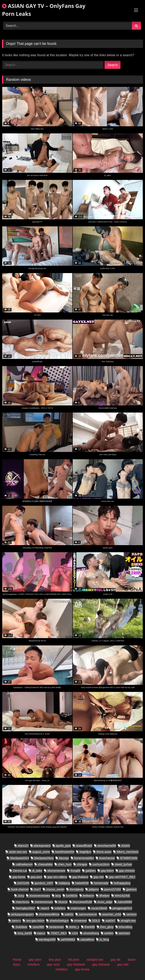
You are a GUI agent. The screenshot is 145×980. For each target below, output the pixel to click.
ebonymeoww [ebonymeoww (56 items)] (56, 871)
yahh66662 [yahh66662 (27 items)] (68, 939)
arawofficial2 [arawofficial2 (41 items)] (84, 846)
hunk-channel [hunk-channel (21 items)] (20, 889)
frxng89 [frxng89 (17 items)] (76, 871)
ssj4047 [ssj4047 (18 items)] (110, 921)
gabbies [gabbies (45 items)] (91, 871)
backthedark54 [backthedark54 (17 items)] (65, 852)
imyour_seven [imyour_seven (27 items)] (55, 889)
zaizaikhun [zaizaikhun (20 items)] (88, 939)
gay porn (35, 960)
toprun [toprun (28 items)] (41, 933)
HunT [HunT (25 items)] (37, 889)
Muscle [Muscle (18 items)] (63, 902)
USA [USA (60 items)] (75, 933)
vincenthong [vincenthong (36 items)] (91, 933)
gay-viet (123, 964)
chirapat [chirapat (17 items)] (82, 864)
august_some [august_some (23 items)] (41, 852)
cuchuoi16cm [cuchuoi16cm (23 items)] (101, 864)
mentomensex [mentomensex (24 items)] (44, 902)
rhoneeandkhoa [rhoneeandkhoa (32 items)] (49, 914)
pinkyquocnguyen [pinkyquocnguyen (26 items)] (23, 914)
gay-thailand (76, 964)
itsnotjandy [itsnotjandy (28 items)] (77, 889)
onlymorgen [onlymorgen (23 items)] (78, 908)
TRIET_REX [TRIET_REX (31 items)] (59, 933)
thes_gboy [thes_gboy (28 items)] (107, 927)
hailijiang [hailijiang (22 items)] (64, 883)
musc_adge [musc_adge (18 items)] (105, 902)
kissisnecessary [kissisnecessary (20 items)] (40, 896)
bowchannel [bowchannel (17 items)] (107, 858)
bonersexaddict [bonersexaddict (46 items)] (84, 858)
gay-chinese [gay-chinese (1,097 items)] (127, 871)
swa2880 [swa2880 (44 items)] (38, 927)
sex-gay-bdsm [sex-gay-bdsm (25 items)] (35, 921)
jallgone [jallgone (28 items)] (94, 889)
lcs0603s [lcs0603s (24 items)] (72, 896)
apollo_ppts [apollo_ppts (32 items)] (63, 846)
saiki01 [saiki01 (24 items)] (69, 914)
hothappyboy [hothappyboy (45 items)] (122, 883)
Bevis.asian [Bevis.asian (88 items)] (104, 852)
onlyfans (34, 964)
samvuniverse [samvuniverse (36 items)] (88, 914)
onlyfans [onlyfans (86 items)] (60, 908)
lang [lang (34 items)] (58, 896)
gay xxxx (53, 964)
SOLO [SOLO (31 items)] (96, 921)
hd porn (74, 960)
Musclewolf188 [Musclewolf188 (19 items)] (83, 902)
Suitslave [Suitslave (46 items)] (21, 927)
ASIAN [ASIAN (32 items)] (126, 846)
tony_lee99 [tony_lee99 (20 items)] (25, 933)
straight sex (95, 960)
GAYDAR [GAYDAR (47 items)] (23, 883)
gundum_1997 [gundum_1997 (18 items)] (44, 883)
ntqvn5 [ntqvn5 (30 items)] (45, 908)
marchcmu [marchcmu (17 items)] (23, 902)
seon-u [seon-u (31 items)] (16, 921)
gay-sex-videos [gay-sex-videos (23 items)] (57, 877)
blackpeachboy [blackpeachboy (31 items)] (44, 858)
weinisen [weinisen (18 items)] (124, 933)
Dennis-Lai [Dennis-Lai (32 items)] (20, 871)
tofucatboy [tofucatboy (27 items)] (126, 927)
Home (17, 960)
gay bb (116, 960)
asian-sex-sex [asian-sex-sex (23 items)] (18, 852)
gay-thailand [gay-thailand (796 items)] (80, 877)
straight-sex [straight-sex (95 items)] (128, 921)
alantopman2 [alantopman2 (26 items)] (42, 846)
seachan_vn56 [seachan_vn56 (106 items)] (112, 914)
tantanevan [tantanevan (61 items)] (57, 927)
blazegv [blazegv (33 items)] (64, 858)
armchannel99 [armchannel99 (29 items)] (107, 846)
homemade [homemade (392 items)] (101, 883)
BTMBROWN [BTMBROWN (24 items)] (129, 858)
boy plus (55, 960)
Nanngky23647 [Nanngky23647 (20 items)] (26, 908)
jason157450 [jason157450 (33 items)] (113, 889)
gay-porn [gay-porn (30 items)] (36, 877)
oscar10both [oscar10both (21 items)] (99, 908)
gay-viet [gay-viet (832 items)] (99, 877)
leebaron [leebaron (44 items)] (89, 896)
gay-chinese (101, 964)
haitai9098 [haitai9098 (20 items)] (82, 883)
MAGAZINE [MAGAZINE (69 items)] (122, 896)
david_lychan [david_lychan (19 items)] (123, 864)
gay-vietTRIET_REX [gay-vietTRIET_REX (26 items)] (122, 877)
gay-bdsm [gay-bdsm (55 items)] (108, 871)
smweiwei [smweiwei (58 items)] (80, 921)
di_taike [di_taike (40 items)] (37, 871)
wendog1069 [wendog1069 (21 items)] (47, 939)
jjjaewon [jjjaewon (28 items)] (132, 889)
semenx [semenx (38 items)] (132, 914)
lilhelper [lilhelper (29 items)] (105, 896)
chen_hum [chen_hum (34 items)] (65, 864)
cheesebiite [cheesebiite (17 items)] (45, 864)
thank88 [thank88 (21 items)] (90, 927)
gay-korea (82, 969)
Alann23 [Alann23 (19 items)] (23, 846)
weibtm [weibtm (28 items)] (109, 933)
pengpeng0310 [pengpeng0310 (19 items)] (122, 908)
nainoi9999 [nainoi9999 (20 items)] (125, 902)
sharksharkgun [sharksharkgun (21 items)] (59, 921)
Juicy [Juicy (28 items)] (21, 896)
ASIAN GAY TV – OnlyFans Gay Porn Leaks (44, 10)
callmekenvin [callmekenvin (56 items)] (24, 864)
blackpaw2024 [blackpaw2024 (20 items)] (20, 858)
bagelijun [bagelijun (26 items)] (85, 852)
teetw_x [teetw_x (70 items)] (74, 927)
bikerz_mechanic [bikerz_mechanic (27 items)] (128, 852)
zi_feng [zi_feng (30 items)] (104, 939)
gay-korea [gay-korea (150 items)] (19, 877)
